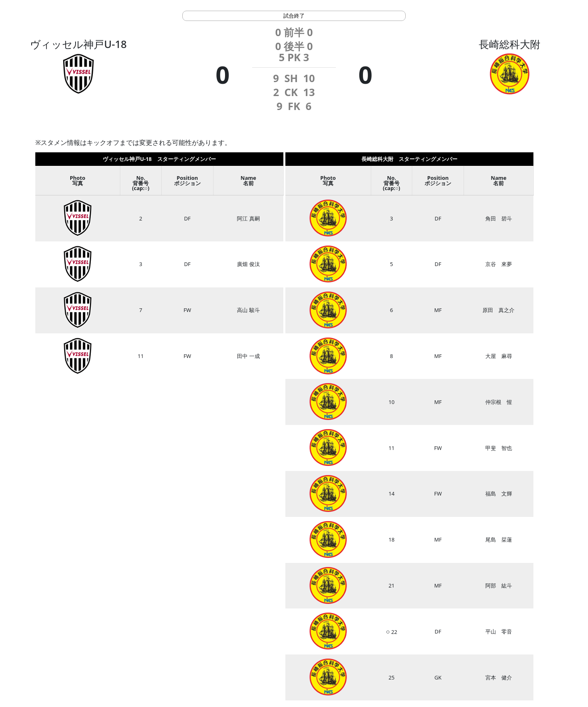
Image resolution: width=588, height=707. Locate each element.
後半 (294, 46)
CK (291, 92)
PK (294, 57)
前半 (294, 32)
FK (294, 106)
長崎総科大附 (510, 44)
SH (291, 78)
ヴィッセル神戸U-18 (78, 44)
